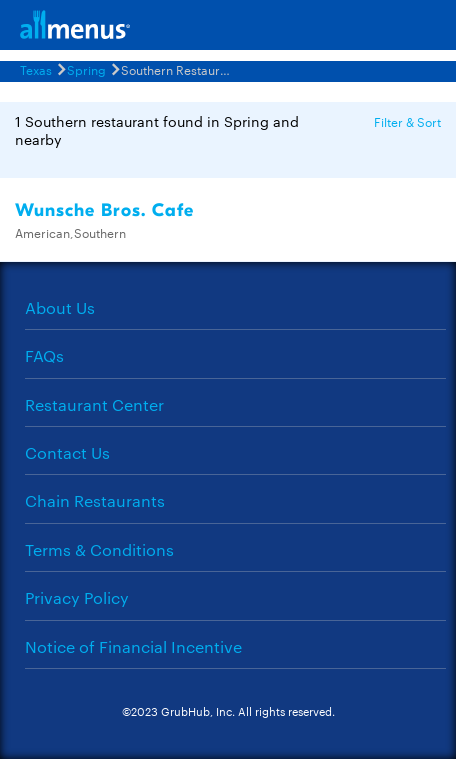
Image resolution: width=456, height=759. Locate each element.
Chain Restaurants (95, 500)
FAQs (44, 355)
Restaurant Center (94, 404)
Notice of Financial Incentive (133, 646)
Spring (86, 69)
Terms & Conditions (99, 549)
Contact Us (67, 452)
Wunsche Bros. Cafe (104, 210)
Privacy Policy (77, 597)
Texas (36, 69)
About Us (60, 307)
